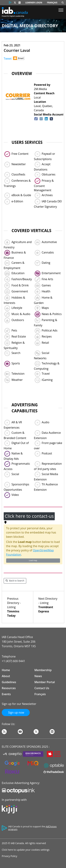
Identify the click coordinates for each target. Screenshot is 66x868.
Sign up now (16, 713)
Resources (9, 688)
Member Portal (45, 682)
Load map (33, 560)
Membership (43, 670)
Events (6, 694)
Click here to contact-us (29, 516)
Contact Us (42, 688)
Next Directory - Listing (49, 605)
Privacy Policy (9, 856)
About (6, 676)
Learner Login (34, 3)
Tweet (8, 59)
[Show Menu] (61, 11)
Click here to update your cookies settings (26, 850)
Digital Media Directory (30, 26)
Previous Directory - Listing (17, 607)
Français (52, 3)
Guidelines (9, 682)
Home (6, 670)
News (38, 676)
